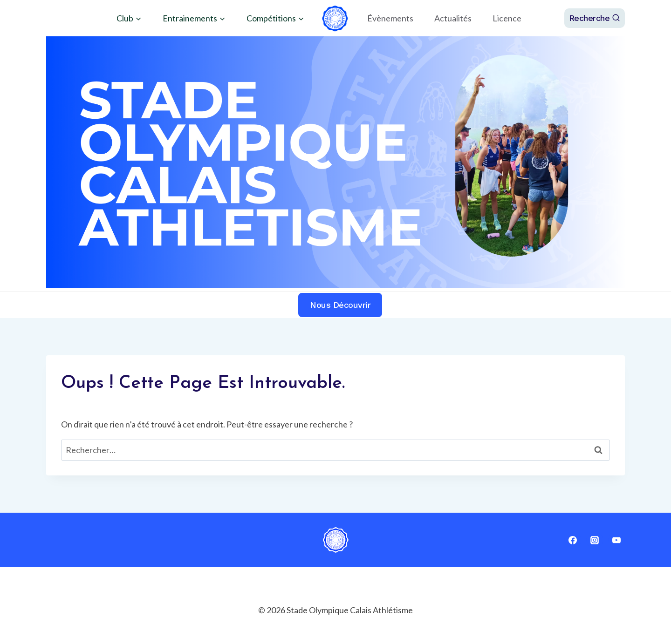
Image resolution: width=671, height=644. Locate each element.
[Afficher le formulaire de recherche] (595, 18)
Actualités (453, 18)
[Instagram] (595, 540)
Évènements (390, 18)
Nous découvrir (340, 305)
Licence (507, 18)
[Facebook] (573, 540)
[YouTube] (616, 540)
